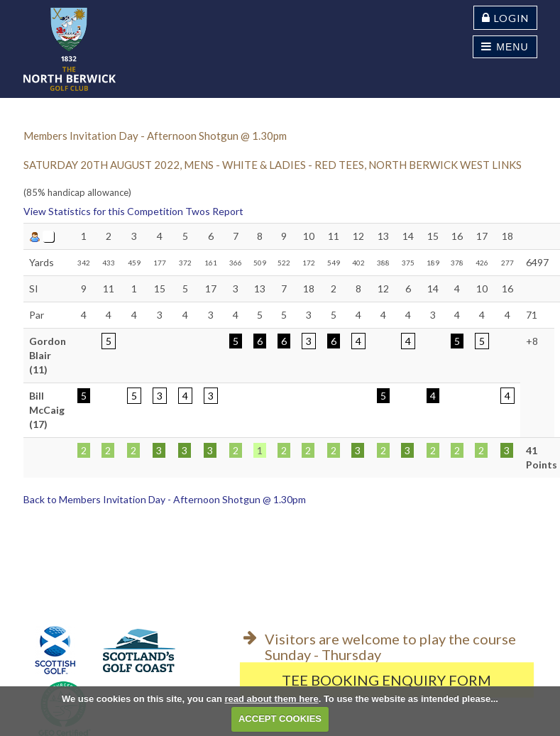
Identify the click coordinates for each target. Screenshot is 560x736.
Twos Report (214, 211)
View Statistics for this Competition (103, 211)
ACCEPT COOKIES (280, 719)
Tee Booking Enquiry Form (386, 680)
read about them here (271, 699)
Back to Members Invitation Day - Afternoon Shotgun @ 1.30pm (165, 499)
